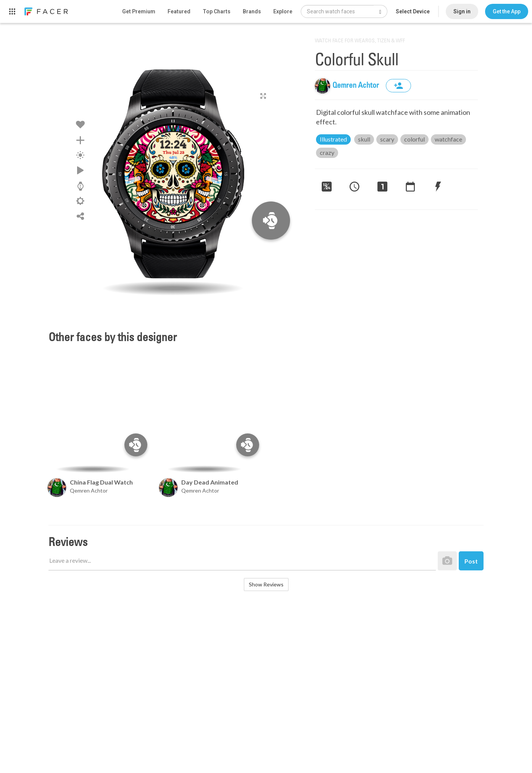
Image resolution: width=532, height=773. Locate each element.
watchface (448, 139)
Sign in (462, 11)
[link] (46, 11)
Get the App (507, 11)
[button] (507, 11)
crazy (327, 152)
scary (387, 139)
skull (364, 139)
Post (471, 561)
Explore (283, 11)
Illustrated (333, 139)
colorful (414, 139)
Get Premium (139, 11)
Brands (252, 11)
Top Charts (217, 11)
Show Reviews (266, 584)
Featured (179, 11)
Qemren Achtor (356, 86)
